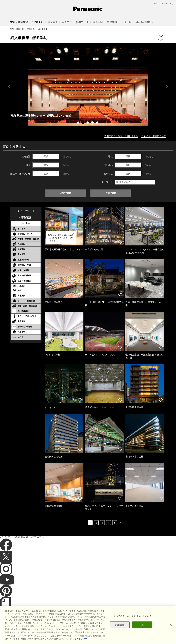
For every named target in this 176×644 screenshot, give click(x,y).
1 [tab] (79, 123)
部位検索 (111, 193)
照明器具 (31, 29)
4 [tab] (93, 123)
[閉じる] (171, 625)
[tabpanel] (88, 86)
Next (167, 86)
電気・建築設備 (17, 29)
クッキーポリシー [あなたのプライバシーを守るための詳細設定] (79, 639)
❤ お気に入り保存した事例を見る (121, 136)
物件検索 (66, 193)
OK (142, 625)
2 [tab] (83, 123)
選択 (46, 156)
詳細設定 (120, 625)
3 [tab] (88, 123)
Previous (9, 86)
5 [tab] (98, 123)
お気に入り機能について (154, 136)
